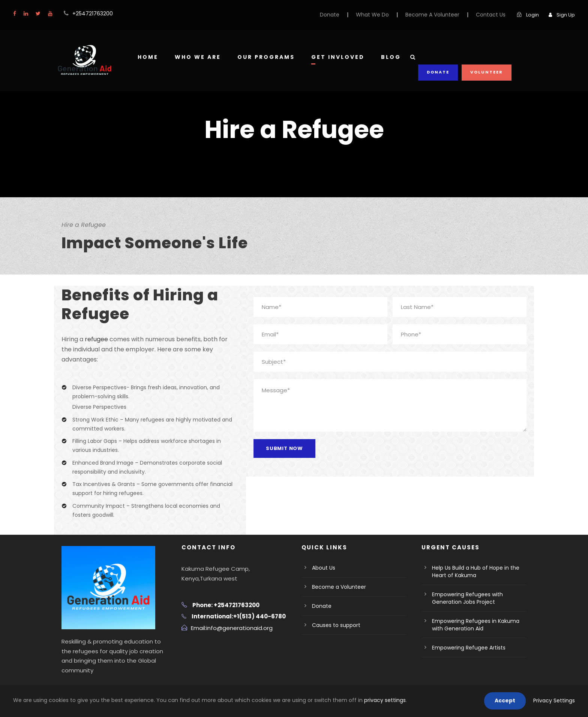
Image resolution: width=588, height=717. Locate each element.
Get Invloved (337, 57)
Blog (390, 57)
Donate (347, 15)
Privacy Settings (556, 700)
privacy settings (339, 700)
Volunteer (487, 56)
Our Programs (266, 57)
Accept (511, 700)
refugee (94, 339)
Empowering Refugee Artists (465, 657)
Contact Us (494, 15)
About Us (323, 577)
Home (148, 57)
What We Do (386, 15)
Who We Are (198, 57)
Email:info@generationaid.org (228, 637)
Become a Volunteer (336, 597)
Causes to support (333, 635)
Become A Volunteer (441, 15)
